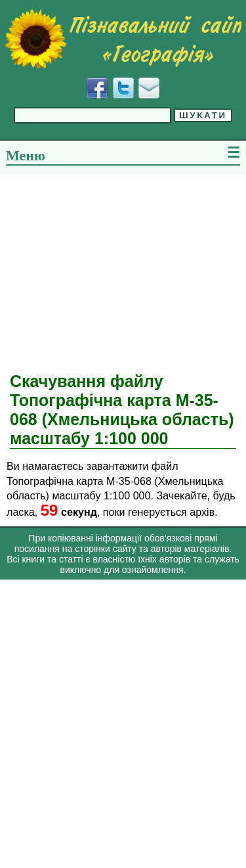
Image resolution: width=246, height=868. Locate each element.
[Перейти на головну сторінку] (123, 39)
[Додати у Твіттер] (123, 88)
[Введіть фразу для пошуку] (92, 115)
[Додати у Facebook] (97, 88)
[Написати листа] (149, 88)
